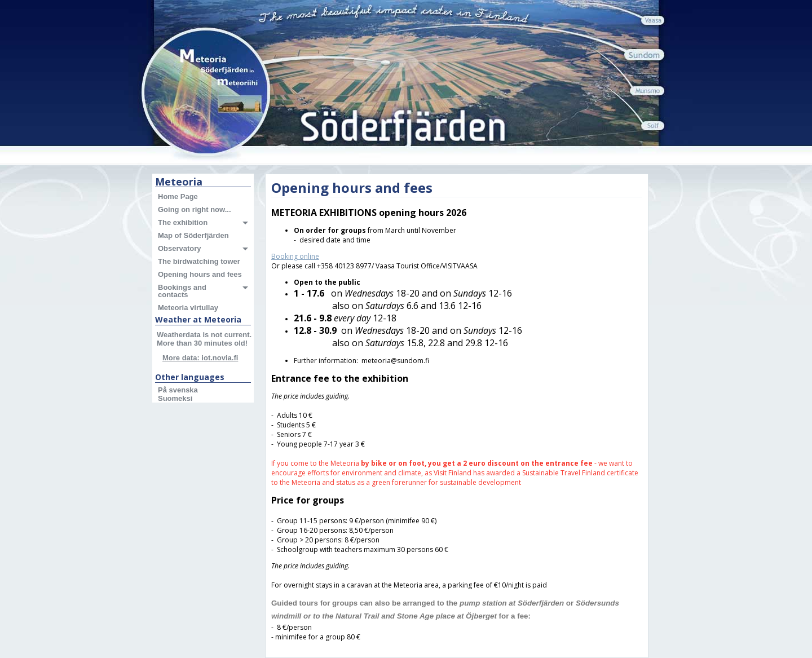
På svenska (178, 390)
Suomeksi (175, 398)
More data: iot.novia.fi (200, 358)
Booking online (295, 256)
